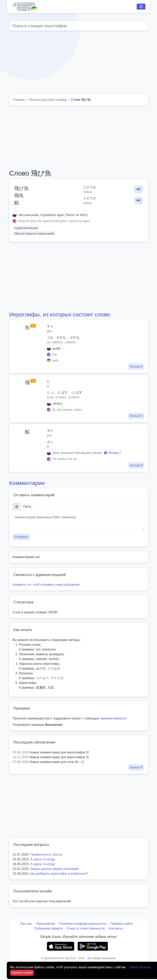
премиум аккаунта (113, 718)
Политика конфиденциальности (83, 924)
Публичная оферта (48, 928)
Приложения (46, 924)
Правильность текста (46, 854)
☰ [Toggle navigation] (141, 7)
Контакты (116, 928)
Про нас (26, 924)
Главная (19, 100)
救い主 (80, 762)
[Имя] (83, 507)
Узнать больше (140, 967)
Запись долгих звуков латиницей (54, 869)
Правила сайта (121, 924)
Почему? (112, 453)
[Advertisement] (78, 137)
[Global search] (78, 26)
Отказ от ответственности (86, 928)
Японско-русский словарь (48, 100)
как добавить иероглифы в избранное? (59, 874)
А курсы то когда (43, 859)
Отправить (21, 537)
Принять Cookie (22, 973)
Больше (136, 366)
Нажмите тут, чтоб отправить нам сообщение (46, 585)
